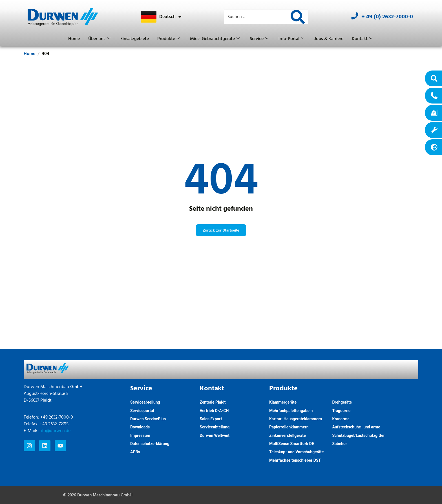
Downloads (140, 427)
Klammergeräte (283, 402)
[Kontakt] (434, 96)
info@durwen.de (54, 431)
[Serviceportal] (434, 130)
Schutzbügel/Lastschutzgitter (358, 435)
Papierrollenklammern (289, 427)
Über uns (99, 39)
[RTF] (434, 113)
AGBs (135, 452)
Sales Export (211, 419)
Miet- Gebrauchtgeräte (215, 39)
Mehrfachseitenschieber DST (295, 460)
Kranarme (341, 419)
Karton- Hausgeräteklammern (296, 419)
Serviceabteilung (145, 402)
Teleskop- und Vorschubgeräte (297, 452)
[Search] (298, 17)
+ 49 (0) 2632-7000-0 (387, 17)
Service (259, 39)
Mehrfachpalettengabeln (291, 411)
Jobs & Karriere (329, 39)
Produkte (169, 39)
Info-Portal (291, 39)
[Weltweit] (434, 147)
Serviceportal (142, 411)
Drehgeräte (342, 402)
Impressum (140, 435)
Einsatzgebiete (135, 39)
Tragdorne (341, 411)
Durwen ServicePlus (148, 419)
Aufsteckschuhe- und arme (356, 427)
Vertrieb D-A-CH (214, 411)
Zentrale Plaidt (213, 402)
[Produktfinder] (434, 78)
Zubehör (340, 444)
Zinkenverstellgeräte (288, 435)
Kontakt (362, 39)
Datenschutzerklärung (150, 444)
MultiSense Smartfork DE (292, 444)
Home (74, 39)
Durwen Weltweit (215, 435)
